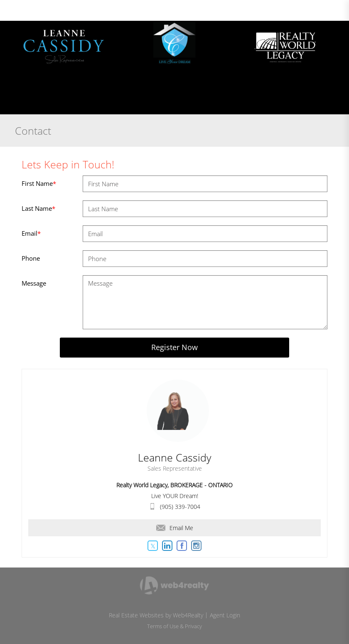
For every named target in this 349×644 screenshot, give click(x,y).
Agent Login (225, 615)
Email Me (175, 528)
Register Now (174, 347)
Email (31, 233)
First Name (39, 183)
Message (34, 283)
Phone (31, 258)
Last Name (38, 208)
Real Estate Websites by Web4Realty (156, 615)
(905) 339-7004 (180, 507)
